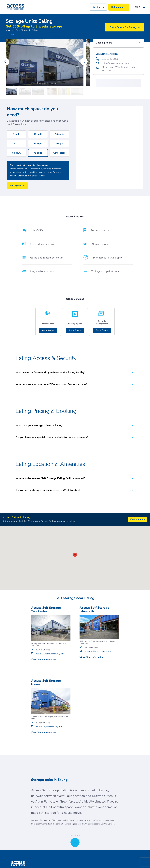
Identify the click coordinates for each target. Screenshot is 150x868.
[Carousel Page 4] (52, 91)
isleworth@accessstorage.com (98, 651)
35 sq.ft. (59, 143)
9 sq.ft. (17, 134)
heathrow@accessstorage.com (50, 726)
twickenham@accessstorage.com (51, 654)
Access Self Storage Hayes (46, 683)
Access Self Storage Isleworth (94, 610)
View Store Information (43, 660)
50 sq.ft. (17, 153)
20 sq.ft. (17, 143)
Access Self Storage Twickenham (46, 610)
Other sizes (59, 153)
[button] (98, 85)
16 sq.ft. (59, 134)
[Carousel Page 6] (78, 91)
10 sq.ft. (38, 134)
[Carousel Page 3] (39, 91)
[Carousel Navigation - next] (84, 62)
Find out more (138, 520)
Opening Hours (119, 43)
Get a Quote (48, 330)
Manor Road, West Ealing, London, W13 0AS (119, 69)
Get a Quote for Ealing (125, 27)
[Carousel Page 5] (65, 91)
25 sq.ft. (38, 143)
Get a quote (119, 7)
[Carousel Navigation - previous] (6, 62)
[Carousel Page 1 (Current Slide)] (12, 91)
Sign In (98, 7)
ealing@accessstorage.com (115, 63)
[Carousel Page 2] (25, 91)
